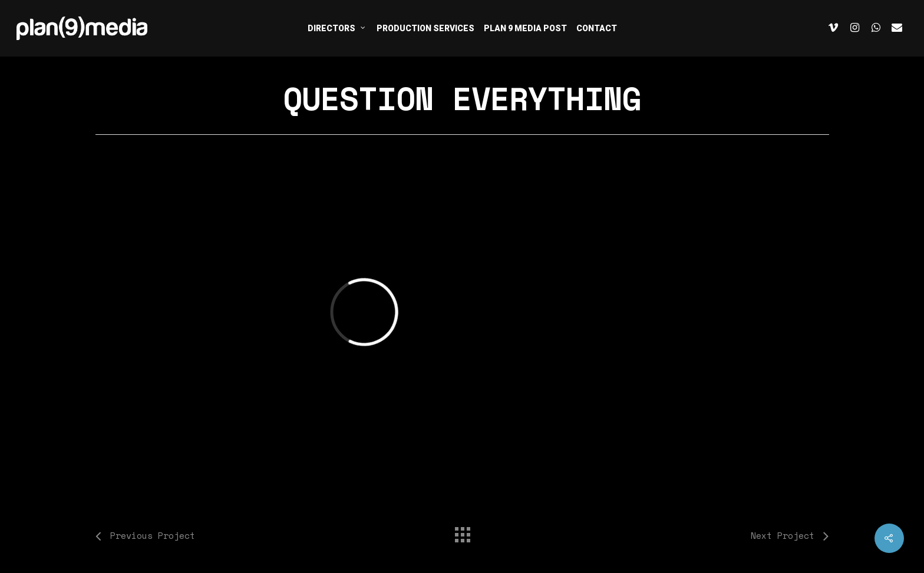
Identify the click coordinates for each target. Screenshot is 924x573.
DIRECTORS (337, 28)
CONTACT (597, 28)
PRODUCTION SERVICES (425, 28)
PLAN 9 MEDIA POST (525, 28)
